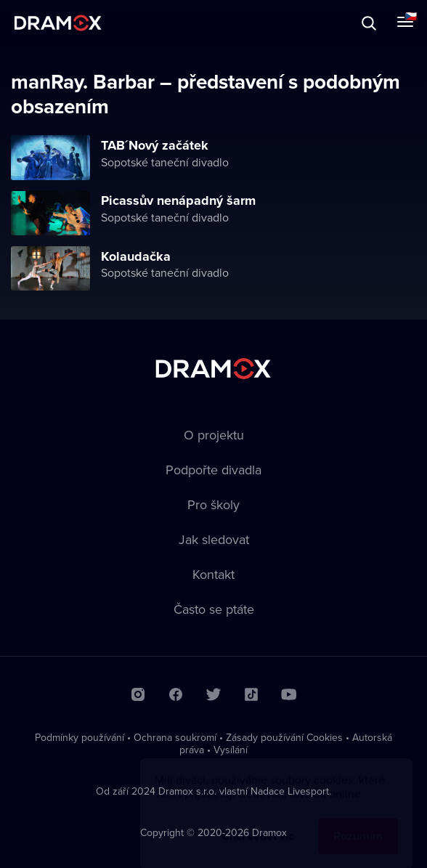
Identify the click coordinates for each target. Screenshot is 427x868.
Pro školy (213, 504)
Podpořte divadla (213, 470)
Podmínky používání (80, 737)
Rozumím (358, 822)
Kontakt (213, 574)
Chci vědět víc (258, 822)
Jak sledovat (214, 539)
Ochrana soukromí (175, 737)
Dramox (58, 23)
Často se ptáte (214, 609)
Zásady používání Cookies (284, 737)
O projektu (214, 435)
